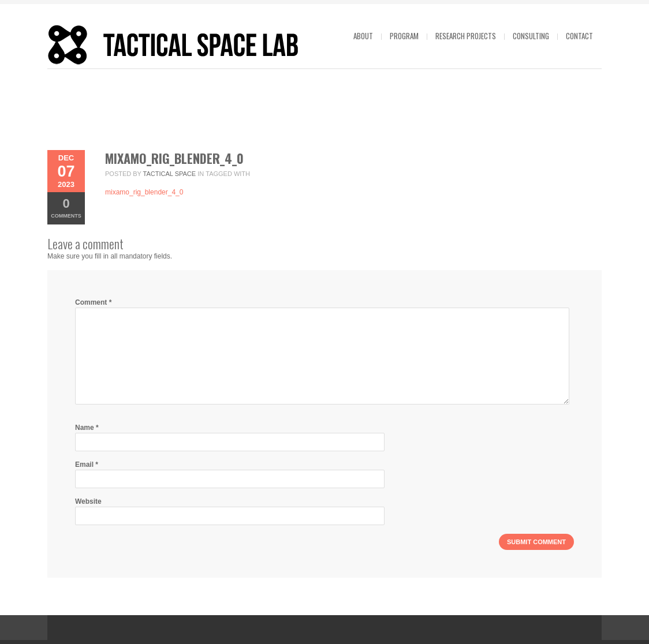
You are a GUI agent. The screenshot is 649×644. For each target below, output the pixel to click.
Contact (579, 36)
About (363, 36)
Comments (66, 207)
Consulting (531, 36)
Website (88, 501)
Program (404, 36)
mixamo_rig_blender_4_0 (174, 158)
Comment (93, 302)
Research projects (466, 36)
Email (87, 465)
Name (87, 428)
